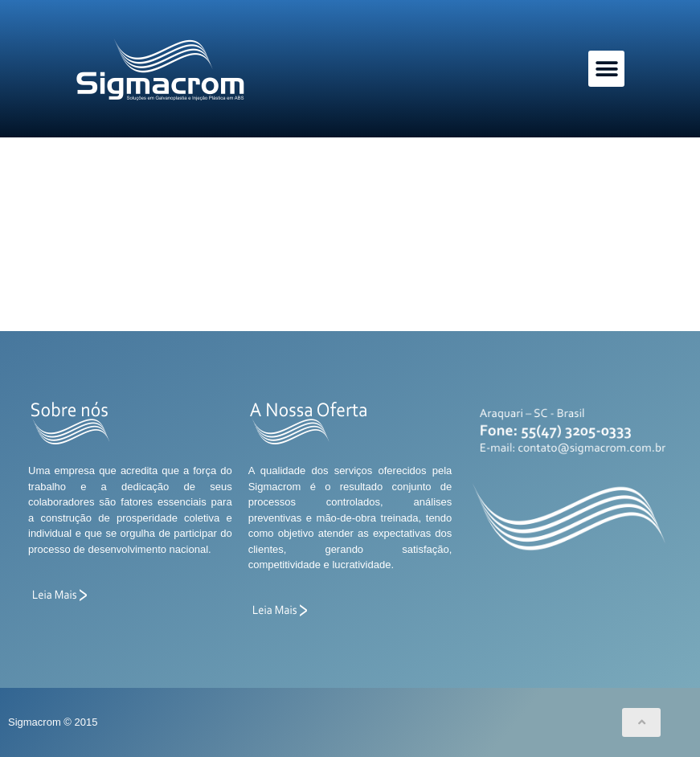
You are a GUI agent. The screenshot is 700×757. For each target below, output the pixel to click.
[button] (606, 69)
